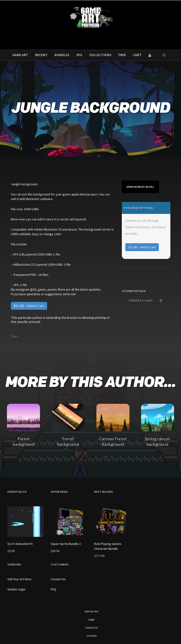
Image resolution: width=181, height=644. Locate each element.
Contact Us (58, 579)
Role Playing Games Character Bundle (108, 546)
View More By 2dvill (140, 187)
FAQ (53, 589)
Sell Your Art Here (19, 579)
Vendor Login (16, 589)
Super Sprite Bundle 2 (66, 544)
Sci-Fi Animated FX (20, 544)
